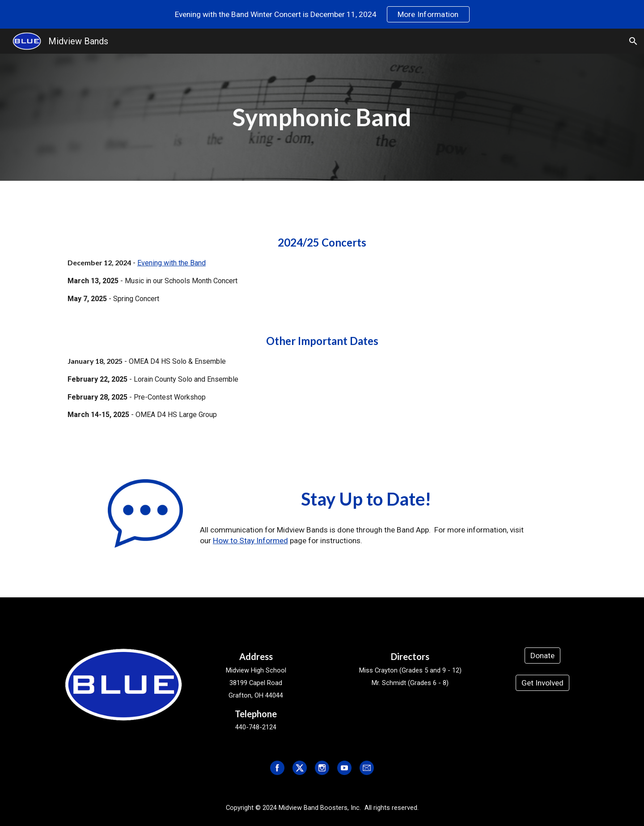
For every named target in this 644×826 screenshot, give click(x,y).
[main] (322, 117)
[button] (633, 41)
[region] (322, 14)
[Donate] (542, 656)
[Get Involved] (542, 683)
